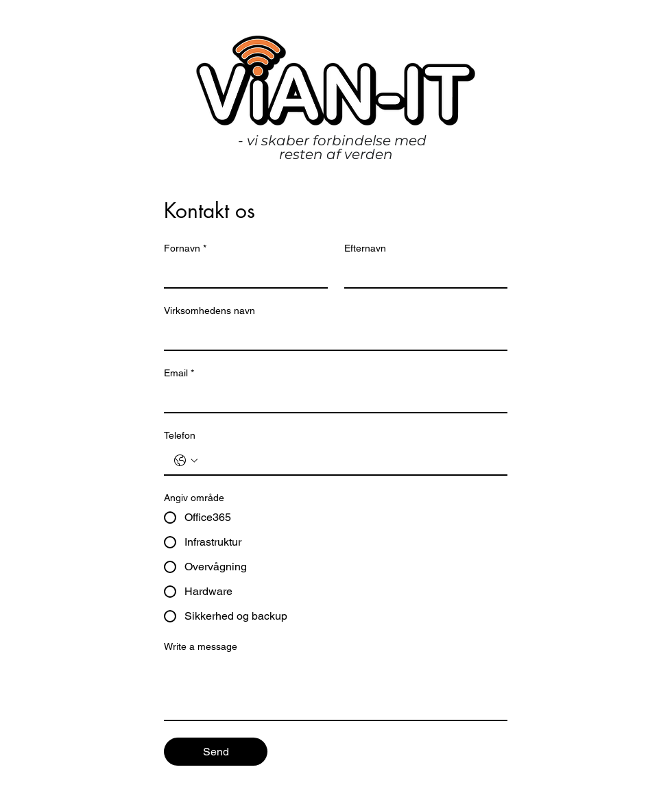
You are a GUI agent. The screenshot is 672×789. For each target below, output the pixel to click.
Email (179, 373)
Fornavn (185, 248)
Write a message (201, 646)
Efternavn (365, 248)
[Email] (332, 398)
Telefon (180, 435)
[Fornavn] (242, 274)
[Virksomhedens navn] (332, 336)
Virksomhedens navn (209, 311)
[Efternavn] (422, 274)
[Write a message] (336, 689)
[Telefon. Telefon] (349, 461)
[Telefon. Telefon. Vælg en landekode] (186, 461)
